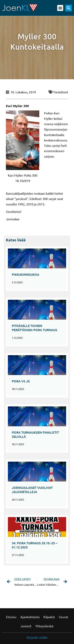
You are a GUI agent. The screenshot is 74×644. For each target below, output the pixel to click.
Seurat (63, 617)
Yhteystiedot (44, 626)
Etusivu (11, 617)
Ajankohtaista (30, 617)
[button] (60, 8)
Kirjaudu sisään (37, 637)
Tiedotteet (61, 92)
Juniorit (26, 626)
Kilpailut (49, 617)
